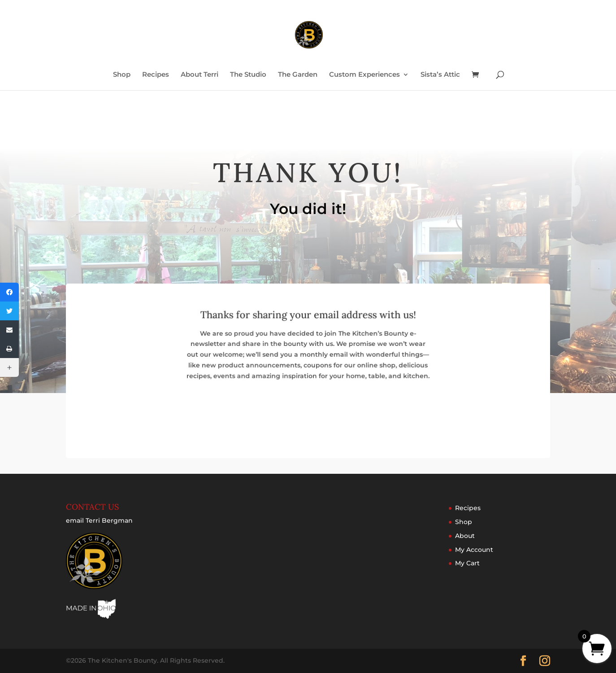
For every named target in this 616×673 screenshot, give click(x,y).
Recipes (156, 75)
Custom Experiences (364, 75)
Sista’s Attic (440, 75)
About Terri (200, 75)
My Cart (467, 563)
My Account (474, 550)
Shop (122, 75)
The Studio (248, 75)
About (465, 536)
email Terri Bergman (99, 520)
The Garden (298, 75)
